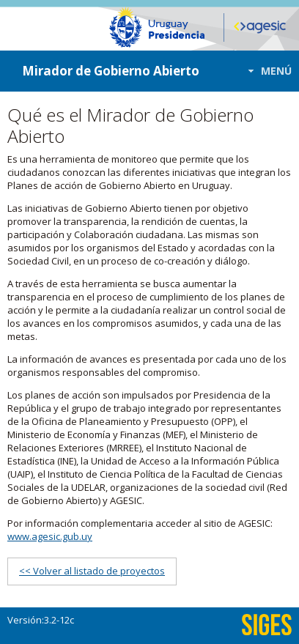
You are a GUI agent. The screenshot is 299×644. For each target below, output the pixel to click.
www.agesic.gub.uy (50, 536)
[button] (266, 71)
